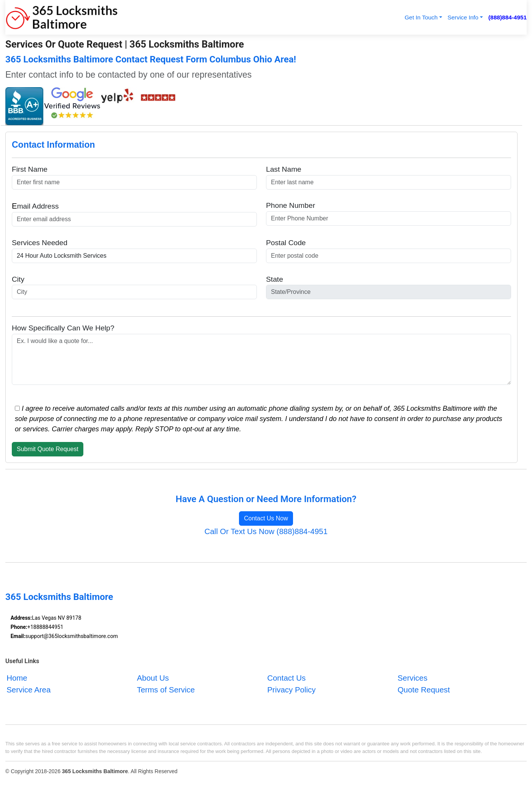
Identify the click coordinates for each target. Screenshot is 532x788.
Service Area (29, 690)
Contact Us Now (266, 518)
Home (17, 678)
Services (413, 678)
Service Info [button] (463, 17)
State (275, 279)
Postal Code (286, 243)
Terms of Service (166, 690)
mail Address (35, 206)
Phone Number (291, 205)
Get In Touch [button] (421, 17)
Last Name (284, 169)
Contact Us (286, 678)
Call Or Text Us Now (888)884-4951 (266, 531)
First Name (30, 169)
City (18, 279)
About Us (153, 678)
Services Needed (40, 243)
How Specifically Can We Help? (63, 328)
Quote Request (424, 690)
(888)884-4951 (507, 17)
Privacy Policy (291, 690)
